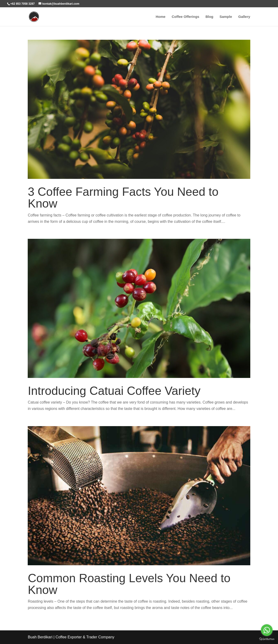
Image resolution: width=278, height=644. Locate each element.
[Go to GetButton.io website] (267, 639)
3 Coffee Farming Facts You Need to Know (123, 198)
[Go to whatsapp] (267, 630)
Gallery (244, 17)
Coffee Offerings (185, 17)
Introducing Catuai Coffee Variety (114, 391)
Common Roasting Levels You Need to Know (129, 584)
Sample (226, 17)
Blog (209, 17)
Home (161, 17)
